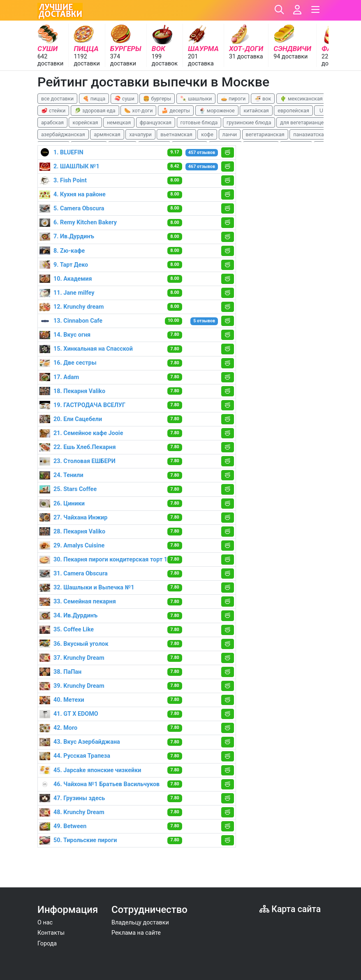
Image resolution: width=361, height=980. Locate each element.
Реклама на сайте (136, 933)
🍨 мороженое (217, 111)
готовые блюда (199, 122)
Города (47, 944)
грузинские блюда (249, 122)
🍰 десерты (176, 111)
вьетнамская (176, 134)
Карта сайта (290, 909)
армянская (107, 134)
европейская (293, 111)
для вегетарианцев (303, 122)
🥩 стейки (53, 111)
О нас (45, 923)
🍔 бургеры (157, 99)
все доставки (57, 99)
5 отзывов (204, 321)
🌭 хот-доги (138, 111)
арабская (52, 122)
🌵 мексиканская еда (306, 99)
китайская (256, 111)
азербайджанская (63, 134)
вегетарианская (265, 134)
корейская (85, 122)
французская (156, 122)
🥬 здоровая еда (95, 111)
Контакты (51, 933)
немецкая (119, 122)
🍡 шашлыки (196, 99)
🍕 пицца (94, 99)
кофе (207, 134)
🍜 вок (263, 99)
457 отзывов (202, 152)
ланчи (230, 134)
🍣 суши (124, 99)
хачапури (140, 134)
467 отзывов (202, 166)
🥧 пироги (233, 99)
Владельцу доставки (140, 923)
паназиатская (310, 134)
